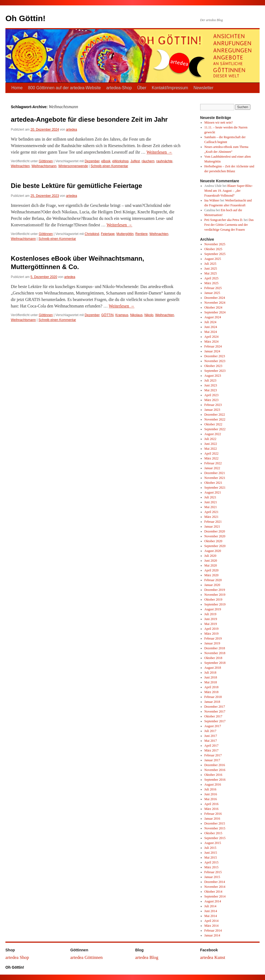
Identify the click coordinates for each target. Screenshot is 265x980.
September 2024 (215, 312)
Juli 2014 (210, 906)
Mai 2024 (211, 332)
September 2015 (215, 838)
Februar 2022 (213, 463)
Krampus (122, 315)
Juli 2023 (210, 380)
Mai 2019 (211, 624)
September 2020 (215, 546)
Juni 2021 (211, 502)
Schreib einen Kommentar (109, 166)
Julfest (135, 161)
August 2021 (213, 492)
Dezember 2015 (215, 823)
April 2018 (211, 687)
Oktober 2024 (213, 307)
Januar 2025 (212, 293)
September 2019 (215, 604)
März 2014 (211, 926)
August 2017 (213, 726)
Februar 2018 (213, 697)
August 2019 (213, 609)
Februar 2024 (213, 346)
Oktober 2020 (213, 541)
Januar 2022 (212, 468)
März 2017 (211, 750)
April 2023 (211, 395)
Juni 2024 (211, 327)
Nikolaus (136, 315)
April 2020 (211, 570)
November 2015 (215, 828)
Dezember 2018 (215, 648)
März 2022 (211, 458)
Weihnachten (20, 166)
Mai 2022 (211, 449)
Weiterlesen (159, 152)
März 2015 (211, 867)
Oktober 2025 (213, 249)
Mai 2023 (211, 390)
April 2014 (211, 921)
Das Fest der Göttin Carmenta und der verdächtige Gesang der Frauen (229, 225)
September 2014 (215, 896)
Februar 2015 (213, 872)
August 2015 (213, 843)
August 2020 (213, 551)
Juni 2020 (211, 561)
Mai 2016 (211, 799)
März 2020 (211, 575)
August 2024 (213, 317)
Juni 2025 (211, 269)
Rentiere (142, 234)
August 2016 (213, 784)
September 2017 (215, 721)
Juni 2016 (211, 794)
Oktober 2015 (213, 833)
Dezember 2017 (215, 707)
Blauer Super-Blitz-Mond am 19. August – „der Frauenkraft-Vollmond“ (229, 191)
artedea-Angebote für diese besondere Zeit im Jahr (89, 119)
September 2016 (215, 780)
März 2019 (211, 634)
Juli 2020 (210, 556)
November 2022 (215, 419)
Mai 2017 (211, 741)
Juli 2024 (210, 322)
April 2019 (211, 629)
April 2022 (211, 453)
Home (17, 88)
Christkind (92, 234)
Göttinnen (46, 161)
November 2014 (215, 887)
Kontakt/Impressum (170, 88)
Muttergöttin (125, 234)
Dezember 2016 (215, 765)
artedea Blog (147, 957)
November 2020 (215, 536)
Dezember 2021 (215, 473)
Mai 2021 (211, 507)
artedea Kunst (213, 957)
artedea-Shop (119, 88)
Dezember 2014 (215, 882)
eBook (106, 161)
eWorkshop (120, 161)
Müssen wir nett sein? (219, 122)
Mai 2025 (211, 273)
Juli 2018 (210, 673)
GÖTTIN (107, 315)
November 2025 (215, 244)
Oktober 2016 (213, 775)
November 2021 (215, 478)
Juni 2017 (211, 736)
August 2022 (213, 434)
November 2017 (215, 711)
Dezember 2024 (215, 298)
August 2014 (213, 901)
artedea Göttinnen (87, 957)
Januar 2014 (212, 935)
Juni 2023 (211, 385)
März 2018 (211, 692)
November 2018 (215, 653)
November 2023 (215, 361)
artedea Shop (17, 957)
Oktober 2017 (213, 716)
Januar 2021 (212, 527)
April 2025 (211, 278)
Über (142, 88)
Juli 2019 (210, 614)
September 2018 (215, 663)
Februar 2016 (213, 814)
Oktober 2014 (213, 892)
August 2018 (213, 668)
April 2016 (211, 804)
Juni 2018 (211, 677)
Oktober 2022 (213, 424)
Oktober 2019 (213, 600)
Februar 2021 (213, 522)
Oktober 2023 (213, 366)
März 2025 (211, 283)
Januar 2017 (212, 760)
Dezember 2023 (215, 356)
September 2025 (215, 254)
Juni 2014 (211, 911)
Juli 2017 (210, 731)
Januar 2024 (212, 351)
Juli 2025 (210, 264)
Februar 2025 (213, 288)
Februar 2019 (213, 638)
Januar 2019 (212, 643)
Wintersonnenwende (73, 166)
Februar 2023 (213, 405)
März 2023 (211, 400)
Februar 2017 (213, 755)
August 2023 (213, 376)
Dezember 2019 (215, 590)
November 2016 (215, 770)
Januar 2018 (212, 702)
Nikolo (149, 315)
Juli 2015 (210, 848)
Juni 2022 (211, 444)
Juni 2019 (211, 619)
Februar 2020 (213, 580)
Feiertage (108, 234)
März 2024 (211, 342)
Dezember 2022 (215, 415)
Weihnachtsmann (44, 166)
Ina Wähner (212, 200)
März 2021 (211, 517)
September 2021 (215, 488)
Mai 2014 (211, 916)
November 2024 (215, 303)
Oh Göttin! (25, 18)
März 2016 (211, 809)
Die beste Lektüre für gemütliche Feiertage (76, 186)
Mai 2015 (211, 857)
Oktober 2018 (213, 658)
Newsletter (204, 88)
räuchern (148, 161)
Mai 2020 (211, 565)
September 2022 (215, 429)
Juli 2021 (210, 497)
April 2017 (211, 746)
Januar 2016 (212, 819)
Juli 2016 (210, 789)
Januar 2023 (212, 410)
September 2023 (215, 371)
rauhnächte (164, 161)
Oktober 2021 (213, 483)
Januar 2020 (212, 585)
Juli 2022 (210, 439)
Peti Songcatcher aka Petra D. (224, 220)
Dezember (92, 161)
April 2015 (211, 862)
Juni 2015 (211, 853)
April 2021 (211, 512)
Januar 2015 (212, 877)
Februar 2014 (213, 931)
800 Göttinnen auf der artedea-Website (64, 88)
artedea (72, 130)
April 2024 (211, 337)
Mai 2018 (211, 682)
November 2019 (215, 595)
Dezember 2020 (215, 531)
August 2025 (213, 259)
